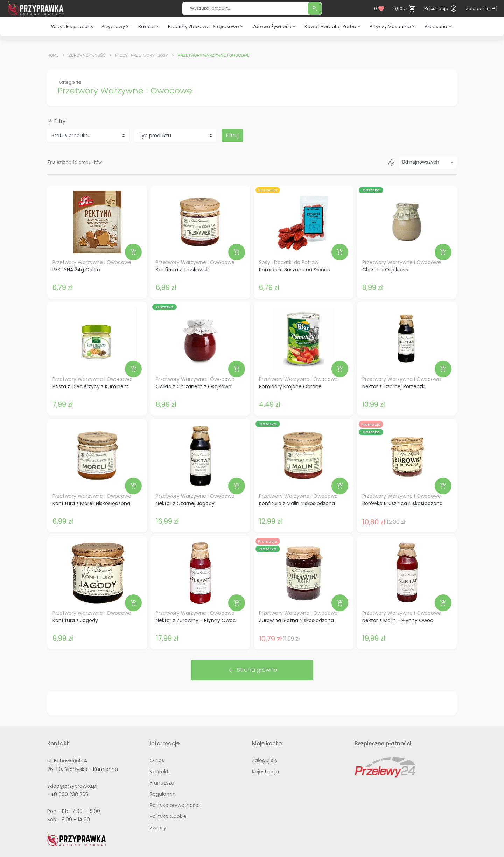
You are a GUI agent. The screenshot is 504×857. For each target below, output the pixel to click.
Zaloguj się (265, 760)
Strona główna (253, 670)
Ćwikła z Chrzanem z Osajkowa (194, 386)
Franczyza (162, 783)
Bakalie (149, 26)
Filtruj (232, 135)
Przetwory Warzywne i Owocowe (92, 262)
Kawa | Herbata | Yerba (333, 26)
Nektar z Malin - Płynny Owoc (398, 620)
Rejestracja (265, 772)
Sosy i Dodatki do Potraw (289, 262)
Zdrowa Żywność (275, 26)
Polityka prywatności (175, 805)
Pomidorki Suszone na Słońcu (295, 270)
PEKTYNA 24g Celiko (76, 270)
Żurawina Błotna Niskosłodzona (296, 620)
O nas (157, 760)
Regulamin (163, 794)
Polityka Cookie (168, 816)
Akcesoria (439, 26)
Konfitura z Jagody (75, 620)
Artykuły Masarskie (393, 26)
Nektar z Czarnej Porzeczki (394, 386)
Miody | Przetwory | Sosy (142, 55)
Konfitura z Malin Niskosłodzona (297, 503)
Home (53, 55)
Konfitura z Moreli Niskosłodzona (91, 503)
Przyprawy (116, 26)
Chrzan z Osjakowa (385, 270)
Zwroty (158, 828)
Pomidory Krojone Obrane (290, 386)
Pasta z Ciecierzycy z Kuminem (91, 386)
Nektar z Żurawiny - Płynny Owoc (196, 620)
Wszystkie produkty (72, 26)
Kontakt (159, 772)
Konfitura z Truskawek (182, 270)
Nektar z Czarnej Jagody (185, 503)
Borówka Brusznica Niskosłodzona (402, 503)
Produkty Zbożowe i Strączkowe (206, 26)
